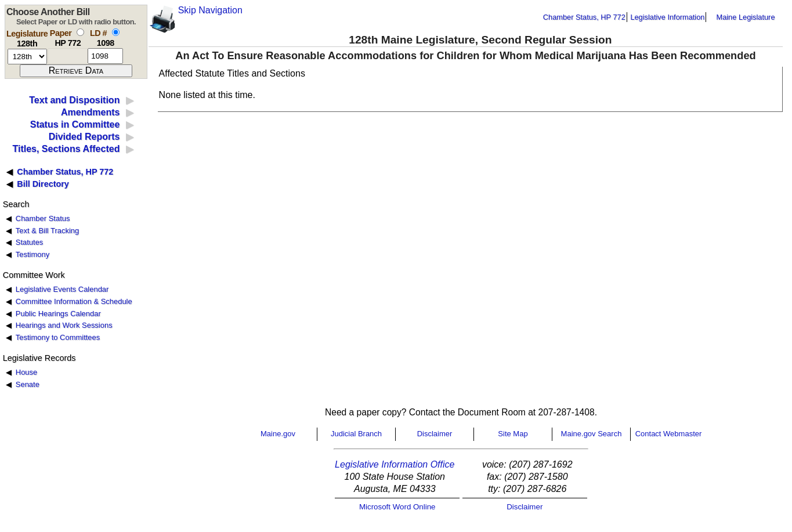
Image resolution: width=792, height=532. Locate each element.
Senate (28, 384)
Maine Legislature (745, 17)
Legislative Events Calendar (62, 289)
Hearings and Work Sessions (64, 325)
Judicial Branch (356, 434)
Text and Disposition (74, 100)
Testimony (32, 254)
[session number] (27, 57)
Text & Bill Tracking (47, 231)
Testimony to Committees (58, 337)
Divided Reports (84, 137)
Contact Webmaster (669, 434)
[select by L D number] (116, 32)
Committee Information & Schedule (74, 301)
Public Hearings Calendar (58, 314)
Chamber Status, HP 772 (584, 17)
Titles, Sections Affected (66, 149)
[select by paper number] (80, 32)
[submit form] (76, 71)
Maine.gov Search (592, 434)
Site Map (513, 434)
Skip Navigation (210, 10)
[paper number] (68, 56)
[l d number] (105, 56)
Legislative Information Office (395, 464)
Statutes (30, 242)
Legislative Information (667, 17)
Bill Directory (43, 184)
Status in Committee (75, 124)
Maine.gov (278, 434)
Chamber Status (43, 218)
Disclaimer (435, 434)
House (26, 372)
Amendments (90, 112)
